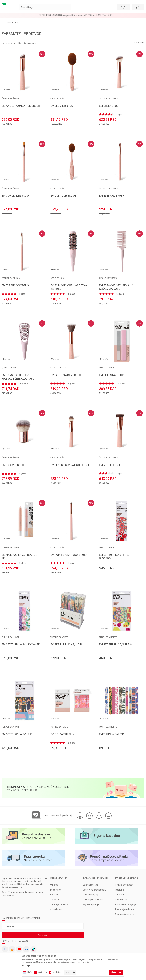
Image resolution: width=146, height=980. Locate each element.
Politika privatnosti (124, 885)
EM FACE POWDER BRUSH (66, 375)
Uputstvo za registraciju (94, 890)
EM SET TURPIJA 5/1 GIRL (17, 734)
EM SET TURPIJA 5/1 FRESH (116, 644)
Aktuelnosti (56, 909)
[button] (45, 7)
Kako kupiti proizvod (93, 900)
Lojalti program (90, 885)
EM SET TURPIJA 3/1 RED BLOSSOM (114, 556)
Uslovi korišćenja (91, 895)
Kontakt (54, 895)
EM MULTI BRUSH (109, 465)
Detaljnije (26, 966)
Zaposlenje (56, 900)
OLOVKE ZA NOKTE (11, 547)
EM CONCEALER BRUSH (16, 196)
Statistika (43, 972)
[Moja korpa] (138, 7)
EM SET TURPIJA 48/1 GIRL (67, 644)
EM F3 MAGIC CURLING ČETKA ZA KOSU (69, 287)
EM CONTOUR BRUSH (63, 196)
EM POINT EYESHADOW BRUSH (69, 555)
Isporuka (119, 890)
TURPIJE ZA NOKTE (108, 368)
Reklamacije (121, 900)
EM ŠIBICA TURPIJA (62, 734)
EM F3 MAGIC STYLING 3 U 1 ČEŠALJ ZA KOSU (116, 287)
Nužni (30, 972)
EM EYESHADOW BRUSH (16, 285)
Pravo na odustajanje (126, 904)
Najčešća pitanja (91, 904)
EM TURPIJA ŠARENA (112, 734)
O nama (54, 885)
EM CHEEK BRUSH (110, 106)
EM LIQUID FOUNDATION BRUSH (70, 465)
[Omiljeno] (123, 7)
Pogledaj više (84, 15)
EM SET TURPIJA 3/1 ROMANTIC (21, 644)
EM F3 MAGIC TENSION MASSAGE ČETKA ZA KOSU (18, 377)
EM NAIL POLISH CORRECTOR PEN (19, 556)
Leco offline (56, 890)
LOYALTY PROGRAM (65, 15)
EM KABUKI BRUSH (13, 465)
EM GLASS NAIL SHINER (113, 375)
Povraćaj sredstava (125, 909)
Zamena (119, 895)
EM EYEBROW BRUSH (112, 196)
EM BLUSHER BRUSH (62, 106)
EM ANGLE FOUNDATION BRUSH (21, 106)
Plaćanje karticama (125, 914)
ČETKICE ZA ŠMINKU (11, 98)
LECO (4, 23)
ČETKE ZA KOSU (58, 278)
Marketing (57, 972)
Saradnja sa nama (59, 904)
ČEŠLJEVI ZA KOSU (108, 278)
